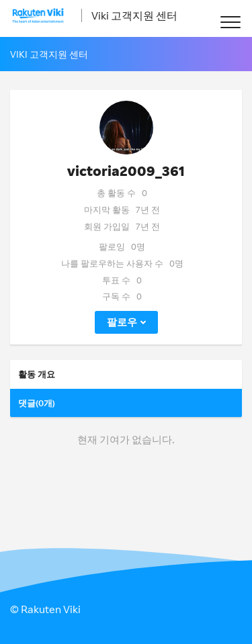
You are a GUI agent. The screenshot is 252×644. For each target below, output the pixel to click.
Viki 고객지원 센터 (134, 15)
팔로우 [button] (122, 322)
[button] (230, 22)
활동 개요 (37, 374)
